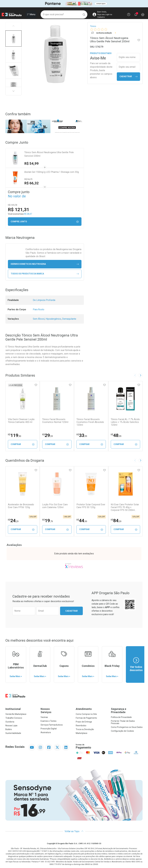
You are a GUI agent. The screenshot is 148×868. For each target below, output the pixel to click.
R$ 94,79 (28, 179)
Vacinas (44, 717)
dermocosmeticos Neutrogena (45, 264)
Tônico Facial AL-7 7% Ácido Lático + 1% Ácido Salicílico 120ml (125, 422)
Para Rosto (39, 309)
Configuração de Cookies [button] (122, 731)
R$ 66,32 (32, 183)
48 (116, 435)
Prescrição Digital (49, 729)
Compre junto (45, 222)
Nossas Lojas (11, 726)
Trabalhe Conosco (14, 718)
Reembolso (81, 726)
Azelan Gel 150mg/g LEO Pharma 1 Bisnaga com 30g (52, 172)
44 (82, 521)
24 (13, 521)
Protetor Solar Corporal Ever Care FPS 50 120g (91, 506)
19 (47, 521)
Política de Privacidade (121, 717)
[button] (13, 39)
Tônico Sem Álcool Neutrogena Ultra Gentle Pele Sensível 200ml (49, 154)
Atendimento (84, 709)
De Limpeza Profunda (44, 300)
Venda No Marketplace (16, 714)
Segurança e (127, 711)
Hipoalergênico (53, 319)
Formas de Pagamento (86, 718)
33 (82, 435)
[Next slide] (140, 375)
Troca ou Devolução (85, 729)
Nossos (56, 711)
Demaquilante (69, 319)
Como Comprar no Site (86, 714)
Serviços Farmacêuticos (52, 725)
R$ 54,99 (32, 164)
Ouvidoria (10, 722)
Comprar (23, 444)
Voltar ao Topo (74, 831)
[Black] (74, 4)
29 (47, 435)
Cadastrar (129, 77)
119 (15, 435)
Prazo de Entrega (84, 722)
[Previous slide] (135, 375)
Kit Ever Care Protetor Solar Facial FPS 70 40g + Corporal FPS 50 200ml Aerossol (125, 507)
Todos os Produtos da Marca (45, 274)
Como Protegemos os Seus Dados (127, 727)
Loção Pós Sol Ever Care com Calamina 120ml (55, 506)
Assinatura (46, 732)
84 (116, 521)
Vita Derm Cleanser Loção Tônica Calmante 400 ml (21, 421)
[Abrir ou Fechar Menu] (31, 14)
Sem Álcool (39, 319)
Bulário (9, 729)
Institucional (13, 709)
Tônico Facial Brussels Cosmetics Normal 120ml (55, 421)
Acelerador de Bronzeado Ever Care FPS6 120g (21, 506)
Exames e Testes (49, 721)
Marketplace (82, 733)
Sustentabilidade (13, 733)
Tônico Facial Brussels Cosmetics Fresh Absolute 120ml (90, 422)
